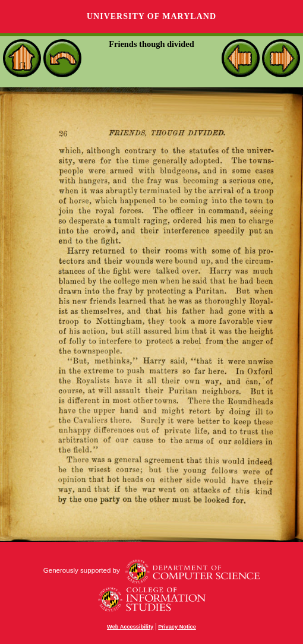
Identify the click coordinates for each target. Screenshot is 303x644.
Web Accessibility (130, 627)
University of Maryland (151, 16)
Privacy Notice (177, 627)
